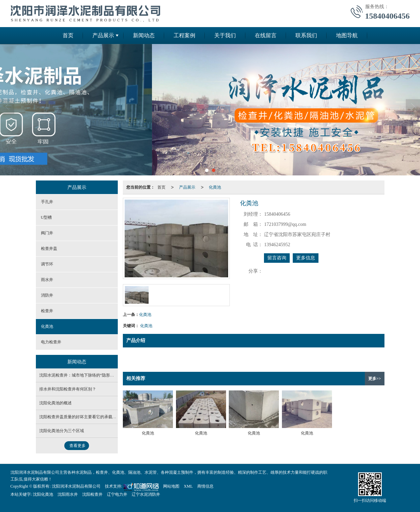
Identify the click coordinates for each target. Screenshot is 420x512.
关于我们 (225, 35)
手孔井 (47, 202)
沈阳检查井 (92, 494)
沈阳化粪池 (43, 494)
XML (188, 486)
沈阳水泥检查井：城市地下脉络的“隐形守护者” (82, 375)
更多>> (375, 379)
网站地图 (171, 486)
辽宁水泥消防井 (146, 494)
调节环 (47, 264)
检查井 (47, 311)
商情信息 (205, 486)
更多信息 (306, 258)
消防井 (47, 295)
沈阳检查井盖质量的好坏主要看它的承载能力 (80, 417)
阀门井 (47, 233)
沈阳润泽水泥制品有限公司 (76, 486)
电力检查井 (51, 342)
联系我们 (306, 35)
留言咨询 (277, 258)
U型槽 (47, 217)
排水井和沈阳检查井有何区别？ (68, 389)
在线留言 (266, 35)
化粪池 (215, 187)
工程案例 (184, 35)
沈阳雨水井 (68, 494)
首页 (68, 35)
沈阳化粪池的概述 (56, 403)
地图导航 (347, 35)
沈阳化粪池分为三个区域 (62, 431)
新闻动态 (144, 35)
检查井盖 (49, 249)
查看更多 (78, 446)
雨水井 (47, 280)
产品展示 (103, 35)
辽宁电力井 (117, 494)
